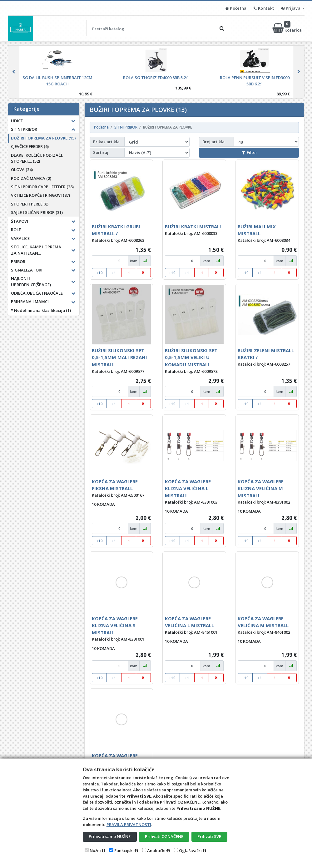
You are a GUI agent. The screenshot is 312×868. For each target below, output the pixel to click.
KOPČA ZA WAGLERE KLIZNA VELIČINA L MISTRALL (188, 488)
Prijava (291, 8)
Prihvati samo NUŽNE (110, 836)
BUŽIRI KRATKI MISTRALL (193, 226)
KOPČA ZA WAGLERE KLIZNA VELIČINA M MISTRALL (261, 488)
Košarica (287, 28)
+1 (114, 273)
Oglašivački (190, 850)
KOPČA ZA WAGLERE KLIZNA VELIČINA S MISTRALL (115, 625)
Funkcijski (124, 850)
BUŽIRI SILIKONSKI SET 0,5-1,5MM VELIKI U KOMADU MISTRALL (191, 357)
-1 (129, 273)
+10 (99, 273)
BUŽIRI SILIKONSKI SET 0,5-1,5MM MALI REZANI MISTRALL (119, 357)
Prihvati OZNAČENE (164, 836)
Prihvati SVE (209, 836)
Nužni (95, 850)
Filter (250, 152)
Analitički (156, 850)
